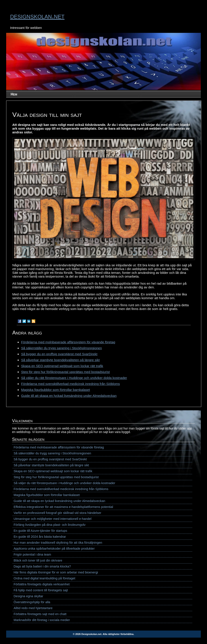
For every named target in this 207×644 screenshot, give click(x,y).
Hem (14, 94)
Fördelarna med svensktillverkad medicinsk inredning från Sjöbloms (71, 384)
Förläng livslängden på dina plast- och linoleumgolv (50, 525)
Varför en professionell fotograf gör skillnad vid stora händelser (57, 513)
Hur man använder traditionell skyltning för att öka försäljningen (58, 543)
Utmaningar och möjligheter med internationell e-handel (53, 519)
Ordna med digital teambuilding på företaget (44, 578)
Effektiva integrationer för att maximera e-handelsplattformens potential (63, 507)
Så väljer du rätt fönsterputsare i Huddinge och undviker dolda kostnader (74, 378)
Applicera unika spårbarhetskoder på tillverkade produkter (54, 549)
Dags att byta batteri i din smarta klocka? (42, 566)
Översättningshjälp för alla (32, 602)
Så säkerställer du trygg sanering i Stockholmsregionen (62, 348)
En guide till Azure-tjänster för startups (40, 531)
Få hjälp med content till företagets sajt (41, 590)
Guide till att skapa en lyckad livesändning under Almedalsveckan (69, 396)
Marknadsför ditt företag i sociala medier (42, 620)
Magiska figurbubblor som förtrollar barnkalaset (56, 390)
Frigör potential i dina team (32, 554)
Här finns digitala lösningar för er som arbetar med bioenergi (56, 572)
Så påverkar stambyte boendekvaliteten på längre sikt (60, 360)
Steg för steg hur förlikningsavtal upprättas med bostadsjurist (66, 372)
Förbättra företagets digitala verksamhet (42, 584)
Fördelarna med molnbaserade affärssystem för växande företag (68, 342)
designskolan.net (37, 16)
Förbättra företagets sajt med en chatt (40, 614)
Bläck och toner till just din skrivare (38, 560)
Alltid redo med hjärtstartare (33, 608)
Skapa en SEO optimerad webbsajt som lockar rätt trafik (62, 366)
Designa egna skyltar (28, 596)
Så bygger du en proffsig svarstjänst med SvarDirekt (59, 354)
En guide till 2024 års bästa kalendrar (40, 537)
